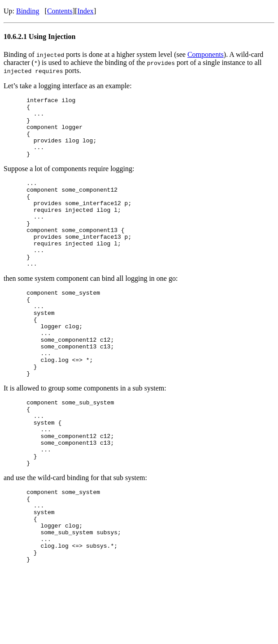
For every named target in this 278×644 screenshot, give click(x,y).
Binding (28, 11)
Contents (60, 11)
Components (206, 54)
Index (85, 11)
